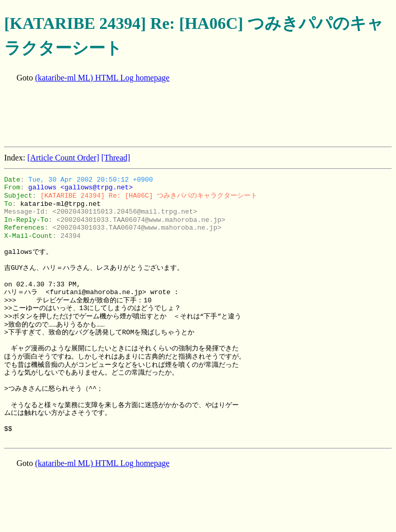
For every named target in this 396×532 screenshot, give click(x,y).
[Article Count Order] (63, 158)
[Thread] (115, 158)
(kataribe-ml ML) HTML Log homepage (102, 78)
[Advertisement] (192, 116)
